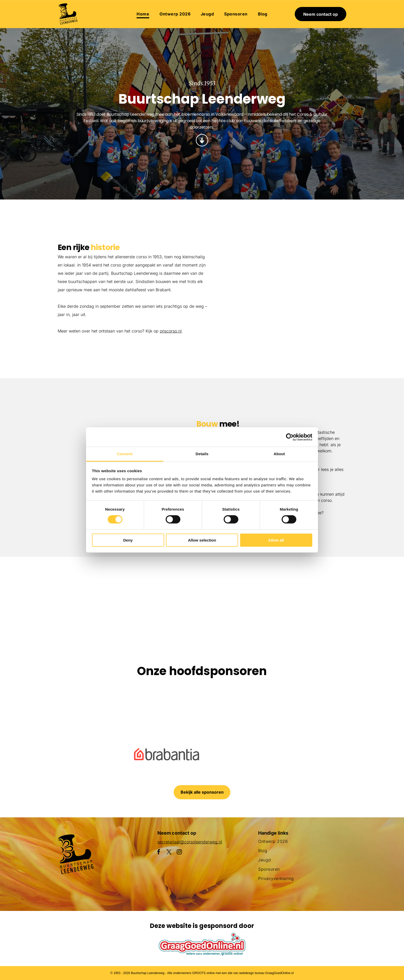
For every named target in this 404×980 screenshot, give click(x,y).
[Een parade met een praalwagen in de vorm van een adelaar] (314, 265)
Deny (128, 540)
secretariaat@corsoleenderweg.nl (190, 842)
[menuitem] (143, 14)
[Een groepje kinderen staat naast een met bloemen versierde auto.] (251, 250)
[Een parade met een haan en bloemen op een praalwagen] (251, 313)
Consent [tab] (125, 454)
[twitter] (169, 853)
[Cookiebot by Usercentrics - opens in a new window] (290, 437)
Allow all (276, 540)
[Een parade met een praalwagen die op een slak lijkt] (169, 597)
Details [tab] (202, 454)
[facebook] (159, 853)
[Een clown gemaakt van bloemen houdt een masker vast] (303, 597)
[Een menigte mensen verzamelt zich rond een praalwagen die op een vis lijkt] (102, 597)
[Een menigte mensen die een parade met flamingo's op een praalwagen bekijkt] (314, 328)
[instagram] (179, 853)
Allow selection (202, 540)
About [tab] (279, 454)
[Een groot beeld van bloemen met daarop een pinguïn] (236, 597)
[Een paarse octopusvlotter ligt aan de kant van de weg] (34, 597)
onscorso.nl (171, 331)
